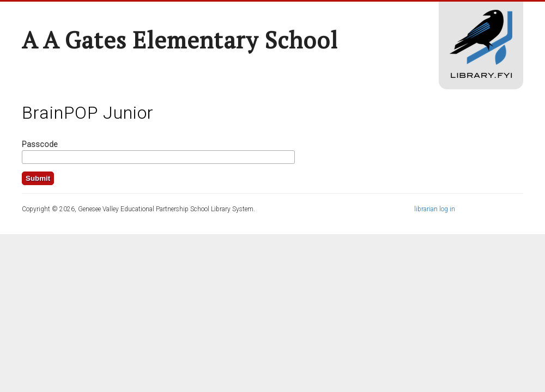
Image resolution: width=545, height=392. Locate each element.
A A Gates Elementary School (180, 40)
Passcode (40, 144)
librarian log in (435, 209)
